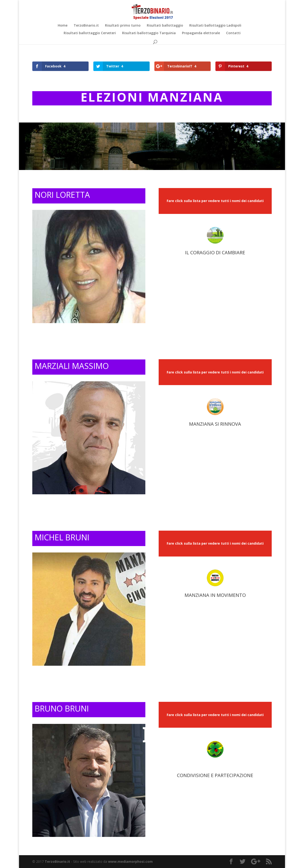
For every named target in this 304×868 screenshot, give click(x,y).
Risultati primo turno (123, 26)
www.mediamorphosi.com (130, 861)
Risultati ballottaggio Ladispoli (215, 26)
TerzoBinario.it (86, 26)
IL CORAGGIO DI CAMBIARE (215, 252)
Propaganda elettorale (201, 33)
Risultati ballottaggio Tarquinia (149, 33)
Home (63, 26)
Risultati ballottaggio (165, 26)
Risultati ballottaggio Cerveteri (90, 33)
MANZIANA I (198, 595)
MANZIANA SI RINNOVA (215, 424)
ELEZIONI (114, 97)
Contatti (233, 33)
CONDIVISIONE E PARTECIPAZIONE (215, 775)
